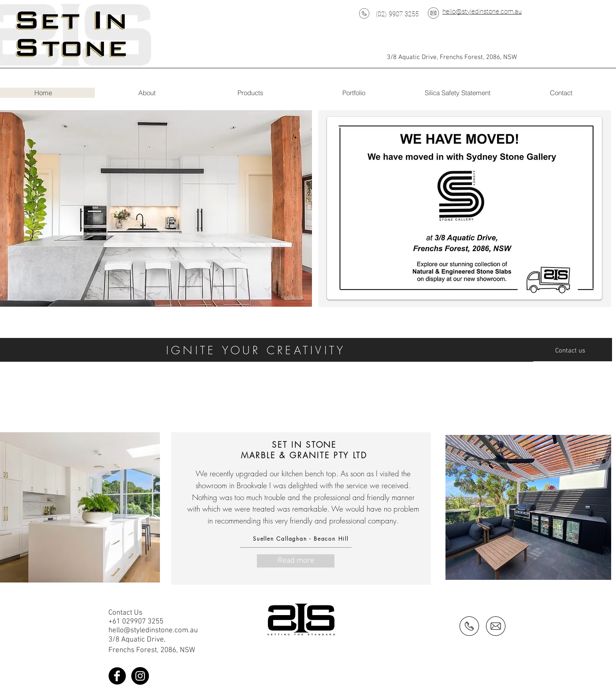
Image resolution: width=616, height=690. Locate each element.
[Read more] (296, 561)
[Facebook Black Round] (117, 676)
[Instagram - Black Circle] (140, 676)
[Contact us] (573, 351)
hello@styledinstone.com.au (482, 11)
